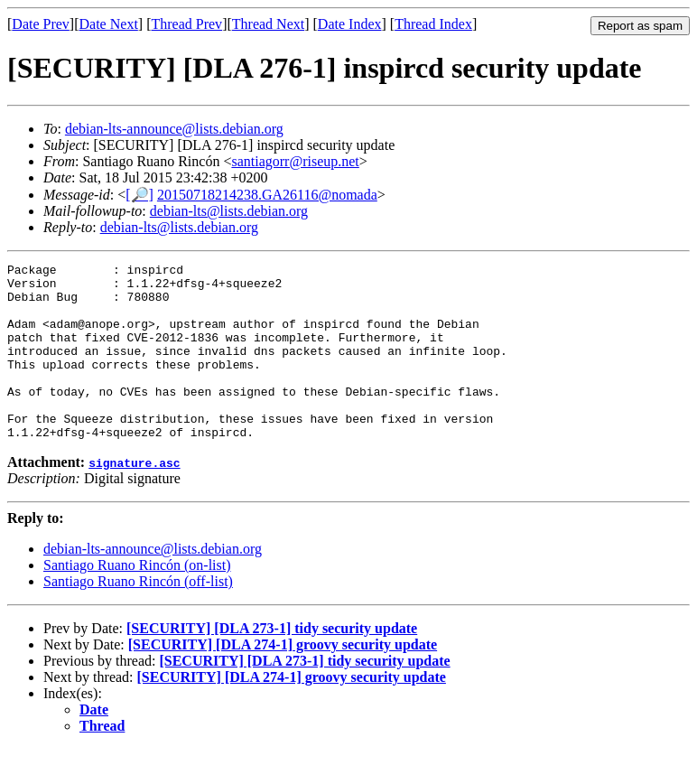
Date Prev (41, 24)
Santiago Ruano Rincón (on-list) (137, 600)
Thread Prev (186, 24)
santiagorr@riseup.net (295, 161)
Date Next (109, 24)
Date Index (350, 24)
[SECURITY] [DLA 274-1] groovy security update (283, 680)
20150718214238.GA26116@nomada (267, 195)
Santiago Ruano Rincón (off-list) (138, 616)
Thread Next (268, 24)
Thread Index (433, 24)
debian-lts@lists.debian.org (229, 211)
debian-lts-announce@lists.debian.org (174, 129)
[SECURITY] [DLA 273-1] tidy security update (272, 663)
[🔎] (139, 195)
